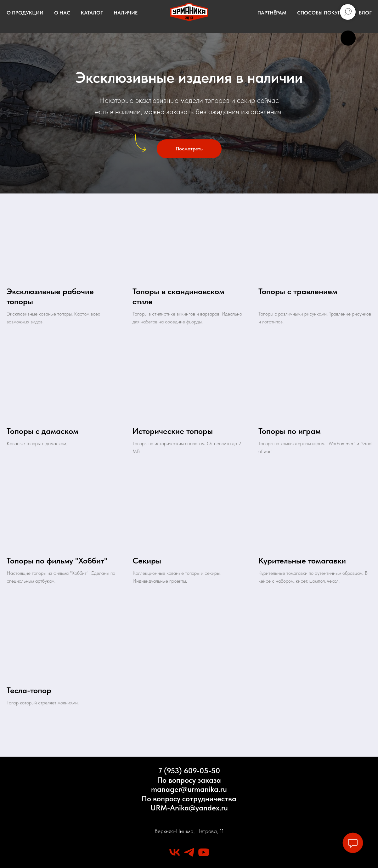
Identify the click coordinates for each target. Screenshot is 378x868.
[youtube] (204, 852)
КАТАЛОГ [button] (92, 13)
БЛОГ (365, 13)
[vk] (175, 852)
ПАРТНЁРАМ (272, 13)
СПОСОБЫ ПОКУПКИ (323, 13)
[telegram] (189, 852)
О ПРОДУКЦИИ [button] (25, 13)
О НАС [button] (62, 13)
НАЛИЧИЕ (126, 13)
